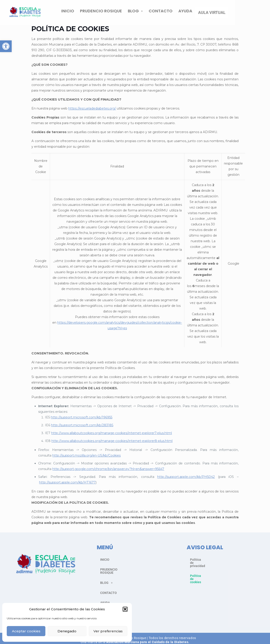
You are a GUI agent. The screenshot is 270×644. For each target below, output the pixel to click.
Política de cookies (204, 572)
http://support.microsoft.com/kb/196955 (82, 420)
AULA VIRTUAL (247, 14)
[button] (6, 46)
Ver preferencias (108, 631)
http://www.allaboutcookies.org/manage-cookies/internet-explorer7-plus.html (112, 435)
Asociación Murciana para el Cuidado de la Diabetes (147, 638)
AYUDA (220, 14)
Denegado (67, 631)
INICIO (103, 14)
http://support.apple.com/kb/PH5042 (186, 479)
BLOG (170, 14)
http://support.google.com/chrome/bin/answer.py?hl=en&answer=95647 (108, 471)
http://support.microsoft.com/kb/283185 (82, 427)
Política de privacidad (206, 562)
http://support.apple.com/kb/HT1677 (67, 485)
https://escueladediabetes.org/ (92, 111)
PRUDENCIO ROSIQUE (136, 14)
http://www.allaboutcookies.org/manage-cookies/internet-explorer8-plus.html (112, 443)
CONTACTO (195, 14)
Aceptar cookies (26, 631)
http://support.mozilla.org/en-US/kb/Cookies (86, 458)
